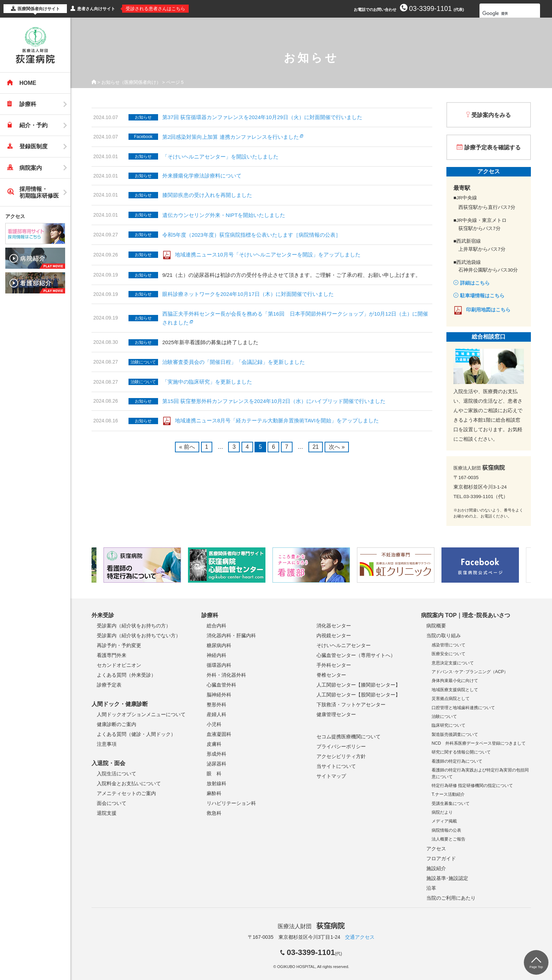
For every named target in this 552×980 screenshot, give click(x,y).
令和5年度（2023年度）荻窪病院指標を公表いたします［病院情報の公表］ (252, 235)
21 (316, 447)
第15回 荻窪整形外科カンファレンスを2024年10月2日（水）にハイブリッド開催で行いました (274, 401)
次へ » (337, 447)
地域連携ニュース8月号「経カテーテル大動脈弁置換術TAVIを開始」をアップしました (277, 420)
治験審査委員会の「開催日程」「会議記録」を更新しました (234, 362)
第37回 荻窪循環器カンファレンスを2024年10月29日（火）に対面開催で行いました (262, 117)
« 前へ (187, 447)
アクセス (15, 216)
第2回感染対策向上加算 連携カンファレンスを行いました (231, 137)
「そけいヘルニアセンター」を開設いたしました (220, 157)
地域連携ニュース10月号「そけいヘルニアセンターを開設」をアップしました (268, 255)
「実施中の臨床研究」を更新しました (207, 382)
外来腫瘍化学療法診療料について (202, 176)
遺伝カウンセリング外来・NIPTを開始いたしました (224, 215)
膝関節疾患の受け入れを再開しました (207, 195)
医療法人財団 (311, 926)
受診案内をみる (491, 115)
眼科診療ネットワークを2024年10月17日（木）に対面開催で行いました (248, 294)
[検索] (501, 13)
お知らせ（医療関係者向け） (131, 82)
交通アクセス (360, 937)
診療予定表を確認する (493, 147)
